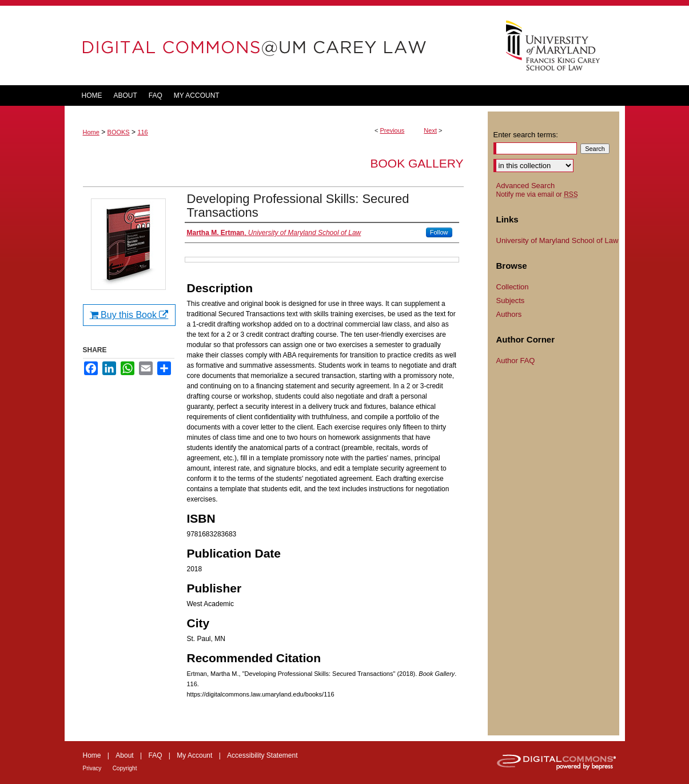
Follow (439, 232)
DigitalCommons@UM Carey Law (276, 45)
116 (142, 132)
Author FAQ (516, 361)
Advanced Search (526, 186)
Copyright (125, 768)
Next (430, 130)
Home (91, 132)
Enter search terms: (526, 135)
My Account (194, 755)
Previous (393, 130)
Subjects (511, 301)
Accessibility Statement (262, 755)
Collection (513, 287)
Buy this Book (129, 315)
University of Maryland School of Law (557, 240)
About (124, 755)
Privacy (92, 768)
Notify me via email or (537, 194)
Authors (509, 314)
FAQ (155, 755)
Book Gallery (417, 163)
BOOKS (119, 132)
